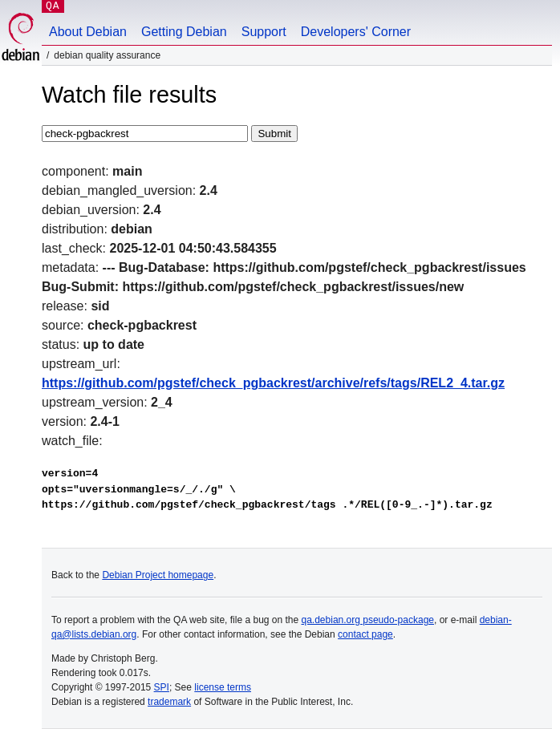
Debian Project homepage (158, 575)
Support (264, 32)
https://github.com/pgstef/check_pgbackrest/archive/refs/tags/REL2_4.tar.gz (273, 383)
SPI (162, 687)
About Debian (88, 32)
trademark (169, 702)
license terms (223, 687)
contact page (365, 634)
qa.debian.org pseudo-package (368, 620)
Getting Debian (184, 32)
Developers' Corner (356, 32)
